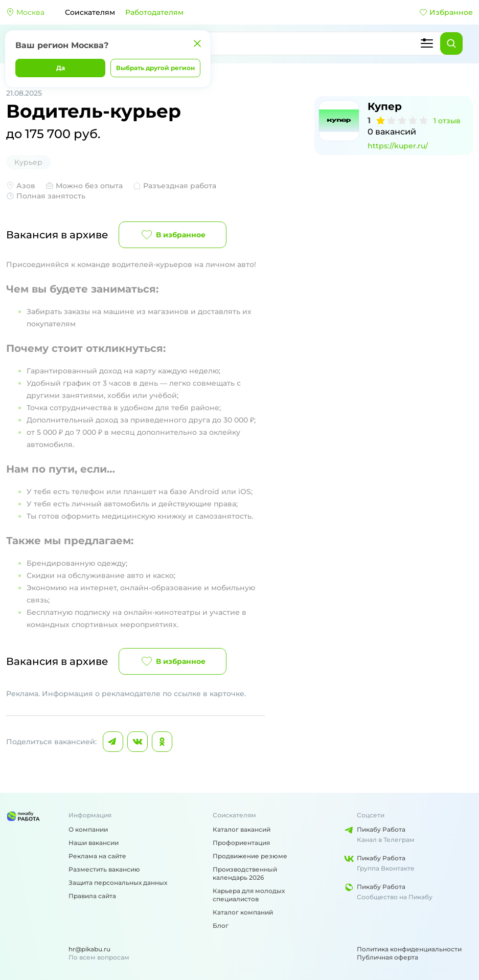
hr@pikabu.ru (89, 949)
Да (61, 68)
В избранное (173, 235)
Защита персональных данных (118, 883)
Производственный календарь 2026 (245, 873)
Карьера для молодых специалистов (249, 895)
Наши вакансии (94, 843)
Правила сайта (92, 896)
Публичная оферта (387, 957)
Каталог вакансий (242, 829)
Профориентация (241, 843)
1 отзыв (447, 121)
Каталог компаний (243, 912)
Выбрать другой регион (155, 68)
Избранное (446, 12)
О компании (88, 829)
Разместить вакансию (104, 869)
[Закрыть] (197, 43)
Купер (385, 106)
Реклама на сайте (97, 856)
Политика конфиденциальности (409, 949)
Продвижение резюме (250, 856)
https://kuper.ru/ (398, 146)
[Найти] (451, 43)
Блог (221, 926)
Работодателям (154, 12)
